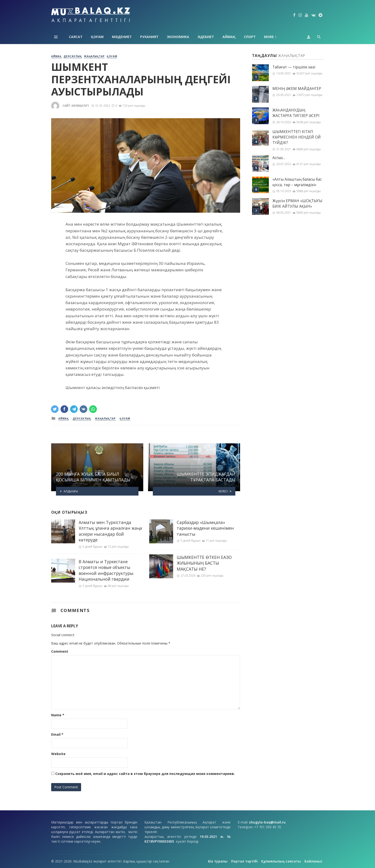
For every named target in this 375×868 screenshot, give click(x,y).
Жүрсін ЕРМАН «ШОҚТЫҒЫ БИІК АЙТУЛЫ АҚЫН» (297, 204)
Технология (276, 37)
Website (58, 754)
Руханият (149, 37)
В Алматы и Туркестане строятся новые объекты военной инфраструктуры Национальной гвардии (106, 570)
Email (57, 734)
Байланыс (313, 861)
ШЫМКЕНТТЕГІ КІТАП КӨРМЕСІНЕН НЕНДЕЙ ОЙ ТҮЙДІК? (297, 137)
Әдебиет (206, 37)
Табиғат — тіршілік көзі (294, 67)
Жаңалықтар (94, 56)
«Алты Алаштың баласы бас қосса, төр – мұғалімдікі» (297, 182)
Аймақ (229, 37)
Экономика (178, 37)
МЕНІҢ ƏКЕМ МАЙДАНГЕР (297, 89)
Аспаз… (279, 158)
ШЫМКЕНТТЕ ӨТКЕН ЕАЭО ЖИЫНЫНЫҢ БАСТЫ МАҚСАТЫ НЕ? (204, 563)
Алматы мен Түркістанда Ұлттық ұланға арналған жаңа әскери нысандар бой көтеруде (110, 531)
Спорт (250, 37)
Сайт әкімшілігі (76, 106)
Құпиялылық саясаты (281, 861)
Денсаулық (73, 56)
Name (58, 715)
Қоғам (97, 37)
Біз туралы (218, 861)
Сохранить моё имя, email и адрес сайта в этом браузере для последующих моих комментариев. (145, 774)
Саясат (76, 37)
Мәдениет (122, 37)
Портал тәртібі (244, 861)
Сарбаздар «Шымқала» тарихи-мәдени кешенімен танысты (205, 528)
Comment (60, 651)
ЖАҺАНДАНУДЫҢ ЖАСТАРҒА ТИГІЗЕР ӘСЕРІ (296, 113)
